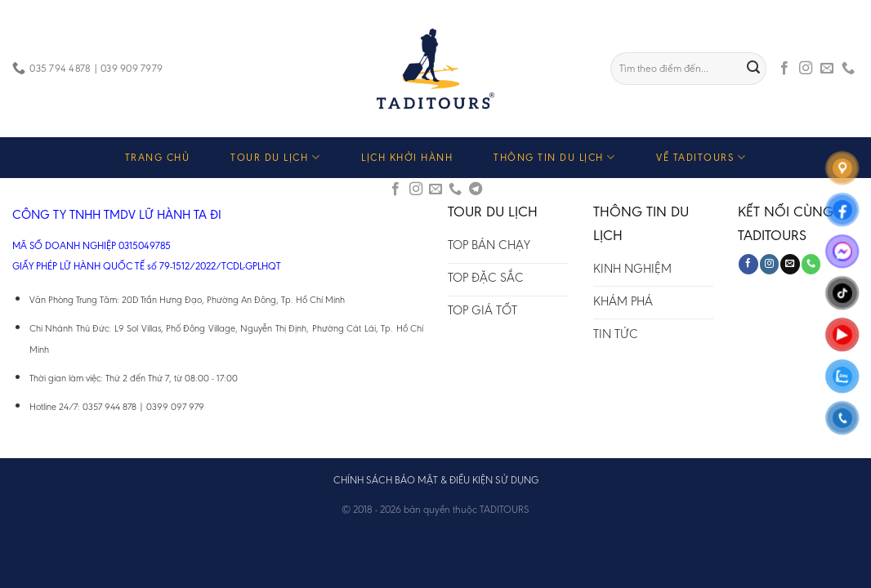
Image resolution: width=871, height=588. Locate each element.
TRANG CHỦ (158, 157)
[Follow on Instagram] (806, 69)
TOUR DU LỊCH (275, 157)
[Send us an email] (827, 69)
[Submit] (754, 69)
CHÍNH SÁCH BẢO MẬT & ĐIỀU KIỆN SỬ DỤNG (436, 480)
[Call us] (848, 69)
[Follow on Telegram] (476, 189)
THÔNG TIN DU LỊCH (554, 157)
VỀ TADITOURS (701, 157)
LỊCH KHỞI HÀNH (407, 157)
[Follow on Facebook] (784, 69)
